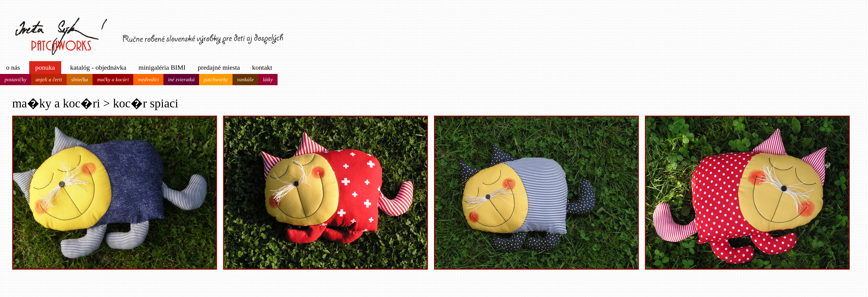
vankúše (245, 80)
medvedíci (148, 80)
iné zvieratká (181, 80)
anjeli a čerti (49, 80)
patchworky (216, 80)
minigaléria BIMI (162, 67)
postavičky (16, 80)
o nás (13, 67)
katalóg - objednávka (98, 67)
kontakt (262, 67)
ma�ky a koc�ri (56, 103)
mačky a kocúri (113, 80)
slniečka (80, 80)
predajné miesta (219, 67)
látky (268, 80)
